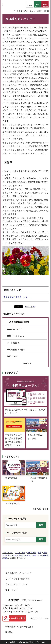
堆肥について (12, 356)
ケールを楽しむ (13, 343)
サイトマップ (11, 590)
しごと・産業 (20, 553)
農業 (40, 553)
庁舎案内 (9, 632)
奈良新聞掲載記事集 (19, 322)
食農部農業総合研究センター (17, 297)
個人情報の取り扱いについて (18, 573)
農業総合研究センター (27, 555)
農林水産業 (32, 553)
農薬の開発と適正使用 (16, 350)
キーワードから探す (17, 519)
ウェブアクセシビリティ (16, 584)
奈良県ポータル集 (41, 509)
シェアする (30, 307)
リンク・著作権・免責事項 (17, 579)
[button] (30, 4)
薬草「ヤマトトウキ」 (16, 336)
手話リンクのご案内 (39, 618)
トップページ (8, 553)
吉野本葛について (14, 330)
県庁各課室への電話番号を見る (19, 627)
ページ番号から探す (17, 533)
